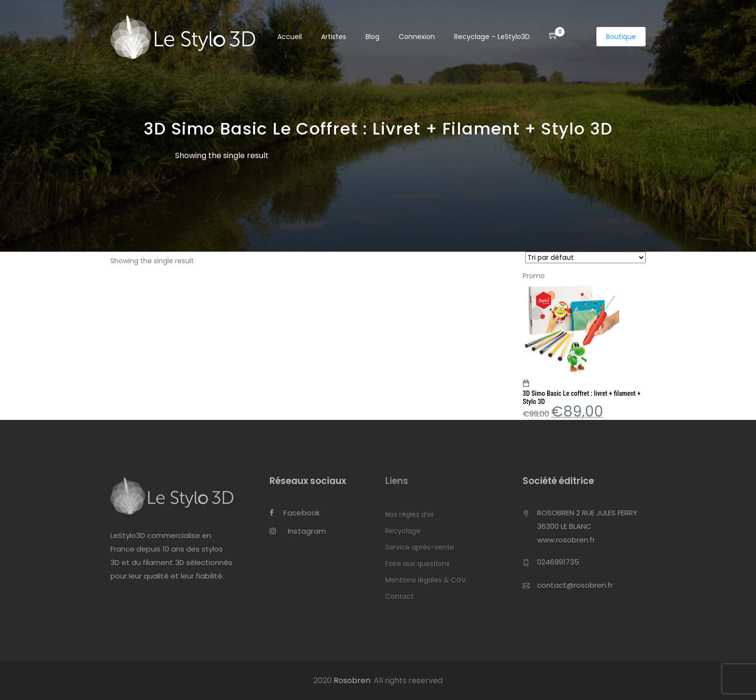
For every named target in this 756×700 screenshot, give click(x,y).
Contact (399, 596)
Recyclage (403, 531)
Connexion (417, 37)
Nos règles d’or (410, 514)
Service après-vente (420, 547)
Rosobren (352, 680)
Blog (372, 37)
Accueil (290, 37)
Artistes (334, 37)
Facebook (295, 513)
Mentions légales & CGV (425, 580)
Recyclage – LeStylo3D (492, 37)
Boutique (621, 37)
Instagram (298, 532)
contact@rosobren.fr (575, 585)
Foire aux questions (418, 564)
